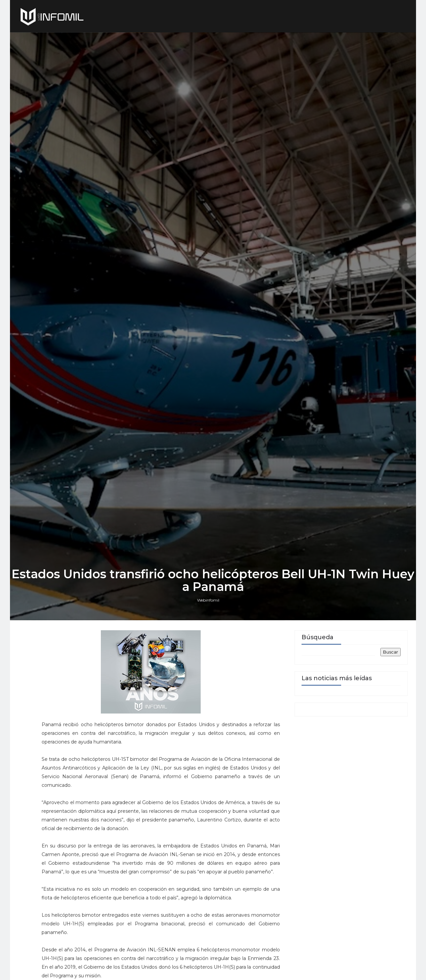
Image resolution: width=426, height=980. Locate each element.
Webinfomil (208, 600)
